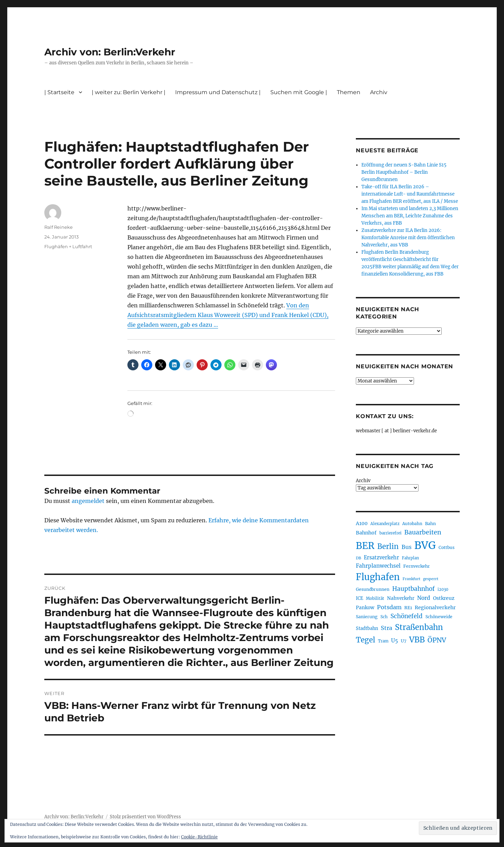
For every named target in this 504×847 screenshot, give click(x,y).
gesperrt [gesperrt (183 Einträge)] (431, 579)
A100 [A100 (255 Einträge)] (362, 523)
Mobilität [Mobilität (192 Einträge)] (375, 598)
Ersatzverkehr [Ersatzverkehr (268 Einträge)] (381, 558)
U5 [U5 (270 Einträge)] (395, 641)
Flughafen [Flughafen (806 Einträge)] (378, 577)
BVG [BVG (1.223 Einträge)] (425, 545)
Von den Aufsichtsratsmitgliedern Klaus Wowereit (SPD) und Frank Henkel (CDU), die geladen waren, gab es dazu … (228, 315)
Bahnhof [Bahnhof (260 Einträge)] (366, 533)
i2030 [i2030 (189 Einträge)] (443, 589)
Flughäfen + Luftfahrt (68, 246)
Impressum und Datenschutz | (218, 92)
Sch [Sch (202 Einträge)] (384, 617)
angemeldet (88, 501)
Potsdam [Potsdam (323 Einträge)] (389, 607)
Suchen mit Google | (299, 92)
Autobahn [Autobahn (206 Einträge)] (412, 524)
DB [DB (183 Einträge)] (358, 558)
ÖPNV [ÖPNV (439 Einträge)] (437, 640)
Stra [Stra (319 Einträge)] (386, 628)
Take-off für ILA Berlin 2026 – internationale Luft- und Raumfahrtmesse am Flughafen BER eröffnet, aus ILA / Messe (410, 194)
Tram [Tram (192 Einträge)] (383, 641)
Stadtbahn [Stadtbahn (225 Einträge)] (367, 628)
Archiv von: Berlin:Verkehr (110, 52)
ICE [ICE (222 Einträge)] (359, 598)
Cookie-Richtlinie (199, 837)
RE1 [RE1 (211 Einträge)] (408, 608)
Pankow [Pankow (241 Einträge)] (365, 608)
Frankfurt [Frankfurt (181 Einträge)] (411, 579)
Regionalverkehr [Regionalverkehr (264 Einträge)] (435, 607)
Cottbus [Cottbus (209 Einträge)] (447, 547)
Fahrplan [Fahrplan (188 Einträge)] (410, 558)
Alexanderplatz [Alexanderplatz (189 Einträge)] (385, 524)
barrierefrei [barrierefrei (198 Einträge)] (390, 533)
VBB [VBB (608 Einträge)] (417, 640)
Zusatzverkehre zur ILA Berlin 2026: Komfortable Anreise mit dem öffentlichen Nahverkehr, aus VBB (408, 238)
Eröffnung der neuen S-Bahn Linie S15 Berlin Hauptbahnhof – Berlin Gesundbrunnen (404, 172)
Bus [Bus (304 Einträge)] (407, 547)
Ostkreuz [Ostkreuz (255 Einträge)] (444, 598)
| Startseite (59, 92)
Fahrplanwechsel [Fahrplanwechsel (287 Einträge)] (378, 566)
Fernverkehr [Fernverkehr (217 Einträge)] (417, 566)
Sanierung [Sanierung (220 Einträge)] (367, 617)
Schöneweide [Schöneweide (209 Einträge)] (439, 617)
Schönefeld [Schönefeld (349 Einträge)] (407, 616)
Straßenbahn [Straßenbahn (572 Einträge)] (419, 627)
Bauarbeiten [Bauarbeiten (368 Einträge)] (423, 532)
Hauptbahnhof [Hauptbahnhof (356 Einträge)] (413, 589)
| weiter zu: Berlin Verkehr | (129, 92)
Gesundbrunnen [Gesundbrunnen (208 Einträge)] (373, 589)
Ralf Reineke (58, 227)
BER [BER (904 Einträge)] (365, 546)
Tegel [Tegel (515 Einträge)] (366, 640)
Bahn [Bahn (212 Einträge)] (430, 524)
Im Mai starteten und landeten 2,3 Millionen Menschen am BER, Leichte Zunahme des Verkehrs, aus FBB (410, 216)
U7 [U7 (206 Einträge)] (404, 641)
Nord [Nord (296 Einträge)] (424, 598)
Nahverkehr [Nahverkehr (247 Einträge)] (401, 598)
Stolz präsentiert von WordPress (145, 817)
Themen (349, 92)
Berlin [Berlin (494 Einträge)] (388, 547)
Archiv (379, 92)
